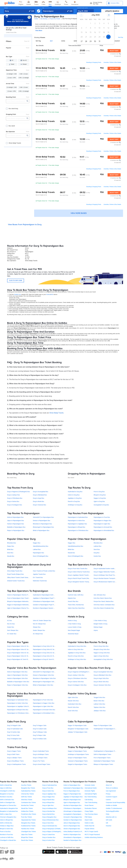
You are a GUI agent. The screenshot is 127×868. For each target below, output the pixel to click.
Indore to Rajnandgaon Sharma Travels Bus (21, 595)
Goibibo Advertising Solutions (94, 837)
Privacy (108, 794)
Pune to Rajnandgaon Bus (72, 791)
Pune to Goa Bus (5, 832)
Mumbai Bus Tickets (27, 805)
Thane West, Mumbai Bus (76, 605)
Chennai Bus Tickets (27, 794)
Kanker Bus (97, 556)
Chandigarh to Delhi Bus (8, 791)
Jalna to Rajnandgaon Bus (72, 823)
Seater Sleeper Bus (39, 630)
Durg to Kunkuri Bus (49, 840)
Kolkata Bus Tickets (27, 811)
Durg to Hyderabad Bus (50, 785)
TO (43, 8)
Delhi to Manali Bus (6, 785)
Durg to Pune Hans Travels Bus (78, 569)
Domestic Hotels (90, 785)
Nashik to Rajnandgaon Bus (72, 835)
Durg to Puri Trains (39, 761)
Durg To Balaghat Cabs (14, 739)
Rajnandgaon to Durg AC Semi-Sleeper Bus (46, 659)
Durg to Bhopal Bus (48, 802)
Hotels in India (89, 823)
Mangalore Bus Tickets (28, 823)
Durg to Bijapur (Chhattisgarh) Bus (53, 832)
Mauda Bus (11, 556)
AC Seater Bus (12, 634)
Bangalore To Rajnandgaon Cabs (78, 729)
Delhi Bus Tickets (26, 797)
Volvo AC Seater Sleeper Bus (42, 621)
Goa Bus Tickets (26, 785)
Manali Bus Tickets (27, 808)
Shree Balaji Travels (56, 413)
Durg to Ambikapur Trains (41, 754)
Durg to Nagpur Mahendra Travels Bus (106, 572)
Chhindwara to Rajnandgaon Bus (74, 808)
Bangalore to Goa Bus (7, 794)
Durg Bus (97, 553)
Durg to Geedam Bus (49, 837)
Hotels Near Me (89, 826)
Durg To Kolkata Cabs (40, 739)
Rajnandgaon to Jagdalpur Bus (77, 524)
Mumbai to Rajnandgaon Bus (72, 805)
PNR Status (88, 817)
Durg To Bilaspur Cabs (40, 732)
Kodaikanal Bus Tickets (28, 826)
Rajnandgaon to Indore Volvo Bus (18, 703)
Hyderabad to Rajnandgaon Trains (104, 761)
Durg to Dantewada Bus (50, 826)
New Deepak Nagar (74, 630)
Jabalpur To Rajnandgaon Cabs (78, 732)
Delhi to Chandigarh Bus (8, 802)
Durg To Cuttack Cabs (40, 729)
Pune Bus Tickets (26, 817)
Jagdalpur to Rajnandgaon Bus (73, 797)
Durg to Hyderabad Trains (41, 751)
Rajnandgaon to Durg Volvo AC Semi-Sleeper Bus (48, 649)
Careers (108, 800)
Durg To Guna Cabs (13, 735)
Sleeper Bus (37, 627)
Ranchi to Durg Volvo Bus (76, 656)
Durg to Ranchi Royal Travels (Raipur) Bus (81, 578)
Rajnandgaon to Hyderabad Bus (78, 517)
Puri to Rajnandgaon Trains (102, 758)
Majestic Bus (72, 598)
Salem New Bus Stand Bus (76, 608)
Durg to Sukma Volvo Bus (76, 682)
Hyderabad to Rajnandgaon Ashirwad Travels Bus (48, 595)
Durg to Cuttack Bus (49, 835)
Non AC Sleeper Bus (39, 624)
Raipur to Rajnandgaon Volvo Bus (18, 685)
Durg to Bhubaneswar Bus (50, 820)
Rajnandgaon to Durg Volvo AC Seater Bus (46, 653)
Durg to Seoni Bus (48, 823)
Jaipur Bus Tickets (27, 835)
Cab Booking (89, 800)
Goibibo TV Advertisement (114, 808)
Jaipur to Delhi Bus (6, 788)
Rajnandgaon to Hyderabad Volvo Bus (19, 700)
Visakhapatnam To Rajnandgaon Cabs (105, 729)
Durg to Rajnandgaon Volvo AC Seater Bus (20, 653)
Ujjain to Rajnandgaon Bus (72, 802)
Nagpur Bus (37, 543)
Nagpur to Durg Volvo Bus (102, 653)
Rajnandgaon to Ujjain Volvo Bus (43, 706)
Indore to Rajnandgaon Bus (72, 785)
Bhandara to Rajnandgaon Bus (42, 524)
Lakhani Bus (37, 549)
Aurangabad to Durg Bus (101, 505)
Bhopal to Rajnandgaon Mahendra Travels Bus (22, 601)
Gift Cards (109, 820)
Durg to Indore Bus (48, 791)
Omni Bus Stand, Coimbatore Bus (104, 605)
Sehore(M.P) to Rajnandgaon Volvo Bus (45, 672)
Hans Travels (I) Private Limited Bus (44, 571)
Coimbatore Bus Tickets (28, 802)
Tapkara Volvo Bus (99, 707)
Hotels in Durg (72, 621)
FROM (6, 8)
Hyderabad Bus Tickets (28, 791)
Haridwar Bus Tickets (28, 829)
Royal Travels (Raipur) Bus (15, 574)
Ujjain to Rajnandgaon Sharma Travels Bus (20, 608)
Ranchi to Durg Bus (74, 501)
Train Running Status (91, 814)
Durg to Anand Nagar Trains (42, 764)
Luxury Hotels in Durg (75, 627)
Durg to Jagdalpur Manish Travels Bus (80, 575)
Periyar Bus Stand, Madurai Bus (104, 601)
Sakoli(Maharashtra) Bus (41, 546)
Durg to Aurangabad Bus (41, 492)
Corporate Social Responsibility (116, 802)
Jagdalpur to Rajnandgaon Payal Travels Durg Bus (49, 598)
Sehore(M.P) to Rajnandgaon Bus (43, 517)
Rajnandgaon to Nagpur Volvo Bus (44, 703)
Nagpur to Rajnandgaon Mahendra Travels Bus (22, 605)
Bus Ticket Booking (91, 797)
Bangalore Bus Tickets (28, 788)
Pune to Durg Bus (99, 492)
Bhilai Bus (10, 549)
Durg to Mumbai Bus (49, 811)
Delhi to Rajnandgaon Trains (102, 754)
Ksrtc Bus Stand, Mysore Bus (103, 598)
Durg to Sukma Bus (13, 501)
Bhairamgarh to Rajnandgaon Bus (43, 527)
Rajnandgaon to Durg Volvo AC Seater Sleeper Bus (49, 646)
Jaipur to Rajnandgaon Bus (16, 521)
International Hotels (91, 788)
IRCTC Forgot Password (92, 835)
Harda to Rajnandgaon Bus (16, 524)
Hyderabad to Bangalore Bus (9, 808)
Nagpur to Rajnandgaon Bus (72, 794)
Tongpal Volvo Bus (99, 697)
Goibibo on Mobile (111, 805)
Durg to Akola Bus (38, 501)
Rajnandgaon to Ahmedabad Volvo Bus (45, 713)
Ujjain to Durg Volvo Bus (101, 656)
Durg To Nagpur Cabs (40, 725)
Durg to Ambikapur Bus (50, 808)
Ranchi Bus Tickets (27, 840)
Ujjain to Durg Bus (99, 501)
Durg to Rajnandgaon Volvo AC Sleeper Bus (21, 656)
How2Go (109, 826)
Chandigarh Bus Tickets (28, 832)
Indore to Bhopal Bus (6, 820)
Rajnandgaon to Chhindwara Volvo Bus (19, 713)
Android (48, 294)
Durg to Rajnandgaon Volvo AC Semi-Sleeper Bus (23, 649)
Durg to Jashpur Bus (13, 495)
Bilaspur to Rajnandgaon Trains (103, 764)
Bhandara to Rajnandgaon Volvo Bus (44, 678)
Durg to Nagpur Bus (49, 797)
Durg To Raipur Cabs (39, 735)
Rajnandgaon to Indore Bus (76, 521)
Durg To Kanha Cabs (14, 732)
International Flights (91, 794)
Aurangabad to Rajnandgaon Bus (74, 814)
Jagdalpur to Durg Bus (75, 498)
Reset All (27, 41)
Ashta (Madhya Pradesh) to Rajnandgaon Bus (78, 832)
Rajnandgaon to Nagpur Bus (102, 521)
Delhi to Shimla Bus (6, 823)
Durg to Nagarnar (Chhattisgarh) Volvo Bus (81, 672)
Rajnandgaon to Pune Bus (102, 517)
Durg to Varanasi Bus (39, 505)
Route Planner (89, 805)
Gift (107, 823)
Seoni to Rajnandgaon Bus (72, 826)
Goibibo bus (18, 294)
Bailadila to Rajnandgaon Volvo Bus (18, 682)
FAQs (108, 814)
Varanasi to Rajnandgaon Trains (78, 761)
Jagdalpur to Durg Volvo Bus (77, 653)
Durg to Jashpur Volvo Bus (76, 675)
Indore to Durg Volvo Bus (76, 649)
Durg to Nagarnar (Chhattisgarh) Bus (19, 492)
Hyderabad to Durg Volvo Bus (77, 646)
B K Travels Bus (38, 577)
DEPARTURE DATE (82, 8)
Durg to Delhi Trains (13, 754)
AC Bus (9, 621)
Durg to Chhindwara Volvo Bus (77, 678)
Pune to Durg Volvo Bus (101, 646)
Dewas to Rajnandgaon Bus (42, 521)
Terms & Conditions (112, 788)
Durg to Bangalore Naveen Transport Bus (81, 582)
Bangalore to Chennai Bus (8, 805)
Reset (28, 48)
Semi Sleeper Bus (13, 630)
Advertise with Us (111, 817)
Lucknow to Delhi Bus (7, 837)
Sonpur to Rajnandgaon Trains (77, 758)
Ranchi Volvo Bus (73, 707)
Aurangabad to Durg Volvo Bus (103, 659)
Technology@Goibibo (112, 811)
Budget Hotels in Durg (100, 624)
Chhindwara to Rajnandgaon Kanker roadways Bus (49, 601)
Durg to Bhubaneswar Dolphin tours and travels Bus (110, 582)
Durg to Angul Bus (39, 498)
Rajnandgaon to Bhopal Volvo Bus (18, 710)
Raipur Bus (11, 546)
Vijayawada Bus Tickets (28, 820)
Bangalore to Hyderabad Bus (9, 811)
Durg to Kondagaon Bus (15, 505)
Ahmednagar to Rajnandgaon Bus (74, 811)
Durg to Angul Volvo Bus (101, 678)
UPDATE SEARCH (112, 11)
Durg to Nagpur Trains (14, 751)
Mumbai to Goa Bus (6, 797)
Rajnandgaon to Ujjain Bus (102, 524)
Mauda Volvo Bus (73, 701)
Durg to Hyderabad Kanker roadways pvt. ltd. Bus (109, 569)
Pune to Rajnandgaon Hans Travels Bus (19, 598)
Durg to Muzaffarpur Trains (15, 761)
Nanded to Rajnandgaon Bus (72, 840)
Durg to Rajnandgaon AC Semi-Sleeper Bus (21, 659)
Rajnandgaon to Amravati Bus (103, 527)
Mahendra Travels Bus (40, 581)
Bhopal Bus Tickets (27, 837)
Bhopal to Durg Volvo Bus (102, 649)
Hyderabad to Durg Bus (75, 492)
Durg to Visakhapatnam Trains (16, 764)
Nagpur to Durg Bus (100, 498)
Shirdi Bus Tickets (27, 800)
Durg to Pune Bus (48, 788)
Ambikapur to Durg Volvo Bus (77, 659)
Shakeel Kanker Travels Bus (16, 581)
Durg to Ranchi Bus (48, 800)
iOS (52, 294)
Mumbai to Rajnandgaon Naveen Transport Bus (48, 608)
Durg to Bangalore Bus (49, 817)
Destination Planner (91, 808)
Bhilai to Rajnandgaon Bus (41, 530)
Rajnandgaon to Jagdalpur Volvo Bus (19, 706)
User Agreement (111, 791)
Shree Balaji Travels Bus (15, 571)
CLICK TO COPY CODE (16, 280)
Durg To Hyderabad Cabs (15, 729)
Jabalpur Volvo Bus (100, 711)
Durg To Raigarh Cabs (14, 725)
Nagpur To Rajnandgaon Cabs (77, 725)
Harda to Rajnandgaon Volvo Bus (17, 678)
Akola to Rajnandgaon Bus (15, 517)
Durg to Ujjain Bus (48, 805)
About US (109, 785)
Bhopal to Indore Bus (6, 829)
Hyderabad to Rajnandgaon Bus (73, 788)
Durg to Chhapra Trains (40, 758)
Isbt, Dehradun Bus (100, 595)
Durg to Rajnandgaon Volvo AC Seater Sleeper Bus (23, 646)
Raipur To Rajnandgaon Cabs (103, 725)
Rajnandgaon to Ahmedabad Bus (104, 530)
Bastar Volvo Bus (99, 701)
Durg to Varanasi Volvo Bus (102, 685)
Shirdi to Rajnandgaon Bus (72, 829)
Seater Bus (11, 627)
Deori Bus (10, 553)
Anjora (96, 630)
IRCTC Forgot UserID (91, 832)
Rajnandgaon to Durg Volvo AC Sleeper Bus (47, 656)
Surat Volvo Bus (73, 711)
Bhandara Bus (12, 543)
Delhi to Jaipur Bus (6, 814)
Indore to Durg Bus (74, 495)
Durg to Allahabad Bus (40, 495)
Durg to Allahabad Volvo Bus (102, 675)
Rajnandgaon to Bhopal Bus (76, 527)
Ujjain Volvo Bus (73, 697)
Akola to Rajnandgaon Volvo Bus (17, 672)
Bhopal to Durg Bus (100, 495)
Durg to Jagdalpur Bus (49, 794)
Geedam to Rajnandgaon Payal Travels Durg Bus (48, 605)
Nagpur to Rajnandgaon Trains (77, 751)
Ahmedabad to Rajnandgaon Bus (74, 837)
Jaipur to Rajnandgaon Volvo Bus (17, 675)
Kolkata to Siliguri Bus (7, 826)
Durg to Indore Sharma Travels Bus (79, 572)
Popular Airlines (89, 829)
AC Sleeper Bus (38, 634)
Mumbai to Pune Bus (6, 835)
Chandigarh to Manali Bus (8, 840)
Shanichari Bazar (73, 634)
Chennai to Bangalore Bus (8, 817)
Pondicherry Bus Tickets (29, 814)
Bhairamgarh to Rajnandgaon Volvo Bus (45, 682)
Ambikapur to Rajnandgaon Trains (78, 754)
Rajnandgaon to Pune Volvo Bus (43, 700)
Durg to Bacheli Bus (49, 814)
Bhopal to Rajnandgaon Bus (72, 800)
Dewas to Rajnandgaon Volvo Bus (43, 675)
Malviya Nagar (98, 627)
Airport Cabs (89, 820)
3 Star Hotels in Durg (100, 621)
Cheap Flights (89, 811)
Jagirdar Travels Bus (39, 574)
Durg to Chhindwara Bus (15, 498)
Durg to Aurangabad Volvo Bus (103, 672)
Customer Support (112, 797)
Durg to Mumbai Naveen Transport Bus (106, 578)
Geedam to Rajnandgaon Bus (73, 820)
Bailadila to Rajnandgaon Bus (16, 527)
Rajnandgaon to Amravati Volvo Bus (44, 710)
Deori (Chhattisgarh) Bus (41, 556)
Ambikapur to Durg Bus (75, 505)
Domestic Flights (90, 791)
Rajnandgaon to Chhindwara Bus (78, 530)
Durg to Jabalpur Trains (14, 758)
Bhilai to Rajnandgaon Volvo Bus (43, 685)
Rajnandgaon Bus (38, 553)
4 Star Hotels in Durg (74, 624)
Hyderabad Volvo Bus (75, 704)
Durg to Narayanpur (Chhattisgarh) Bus (54, 829)
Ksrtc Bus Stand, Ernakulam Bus (104, 608)
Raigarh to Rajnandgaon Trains (77, 764)
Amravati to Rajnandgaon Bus (73, 817)
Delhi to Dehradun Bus (7, 800)
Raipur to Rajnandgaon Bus (16, 530)
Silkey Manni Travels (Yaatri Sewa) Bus (19, 577)
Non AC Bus (11, 624)
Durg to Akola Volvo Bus (101, 682)
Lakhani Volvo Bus (99, 704)
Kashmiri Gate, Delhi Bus (76, 595)
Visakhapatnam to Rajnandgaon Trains (106, 751)
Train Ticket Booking (91, 802)
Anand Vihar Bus (73, 601)
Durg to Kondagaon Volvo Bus (77, 685)
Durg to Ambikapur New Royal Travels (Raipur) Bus (109, 575)
